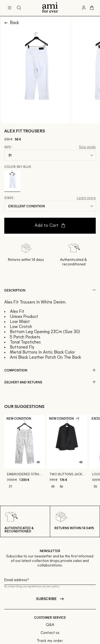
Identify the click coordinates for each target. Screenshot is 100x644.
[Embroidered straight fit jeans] (25, 454)
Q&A (50, 625)
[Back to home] (50, 8)
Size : (8, 147)
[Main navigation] (10, 8)
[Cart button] (92, 8)
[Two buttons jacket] (67, 454)
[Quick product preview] (38, 462)
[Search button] (19, 8)
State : (9, 198)
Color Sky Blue (18, 167)
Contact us (50, 633)
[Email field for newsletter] (50, 579)
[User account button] (84, 8)
